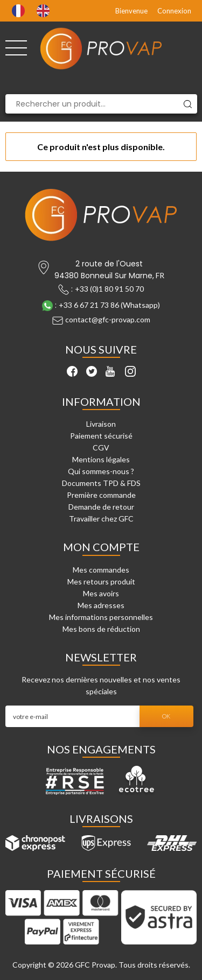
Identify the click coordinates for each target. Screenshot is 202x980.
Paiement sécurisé (101, 436)
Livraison (101, 424)
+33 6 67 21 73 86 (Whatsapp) (109, 305)
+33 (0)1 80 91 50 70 (109, 289)
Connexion (174, 11)
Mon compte (101, 547)
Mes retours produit (101, 581)
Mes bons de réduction (101, 629)
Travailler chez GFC (101, 519)
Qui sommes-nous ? (101, 471)
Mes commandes (101, 570)
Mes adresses (101, 605)
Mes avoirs (101, 593)
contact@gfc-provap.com (108, 319)
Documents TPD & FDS (101, 483)
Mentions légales (101, 459)
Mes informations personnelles (101, 617)
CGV (101, 447)
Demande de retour (101, 507)
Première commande (101, 495)
